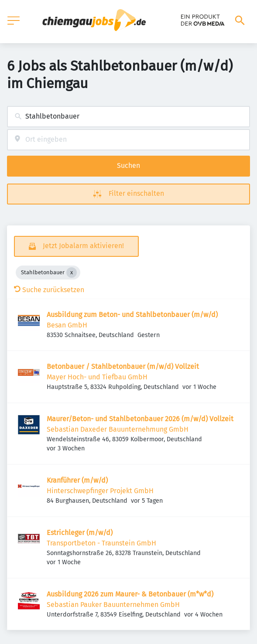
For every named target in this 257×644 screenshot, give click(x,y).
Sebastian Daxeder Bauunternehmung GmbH (118, 429)
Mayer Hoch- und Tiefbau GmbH (97, 377)
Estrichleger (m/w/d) (80, 533)
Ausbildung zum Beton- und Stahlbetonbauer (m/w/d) (132, 315)
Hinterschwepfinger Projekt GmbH (100, 491)
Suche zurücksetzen (49, 290)
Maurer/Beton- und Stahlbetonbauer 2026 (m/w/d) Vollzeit (140, 419)
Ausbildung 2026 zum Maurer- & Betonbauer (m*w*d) (130, 594)
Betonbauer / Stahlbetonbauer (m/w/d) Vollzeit (123, 366)
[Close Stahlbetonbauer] (72, 273)
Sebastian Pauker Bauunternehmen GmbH (113, 605)
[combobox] (128, 117)
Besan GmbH (67, 325)
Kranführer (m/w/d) (77, 480)
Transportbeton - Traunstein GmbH (101, 543)
